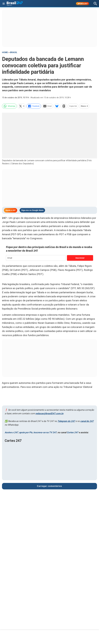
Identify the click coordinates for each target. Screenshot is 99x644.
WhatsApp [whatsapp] (9, 106)
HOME (5, 52)
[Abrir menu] (4, 4)
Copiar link (73, 106)
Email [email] (47, 106)
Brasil (14, 52)
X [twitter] (22, 106)
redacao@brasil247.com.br (49, 413)
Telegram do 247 (66, 421)
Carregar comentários (49, 486)
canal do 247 (87, 421)
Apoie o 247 (11, 210)
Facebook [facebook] (34, 106)
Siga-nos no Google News (32, 210)
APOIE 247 (83, 4)
